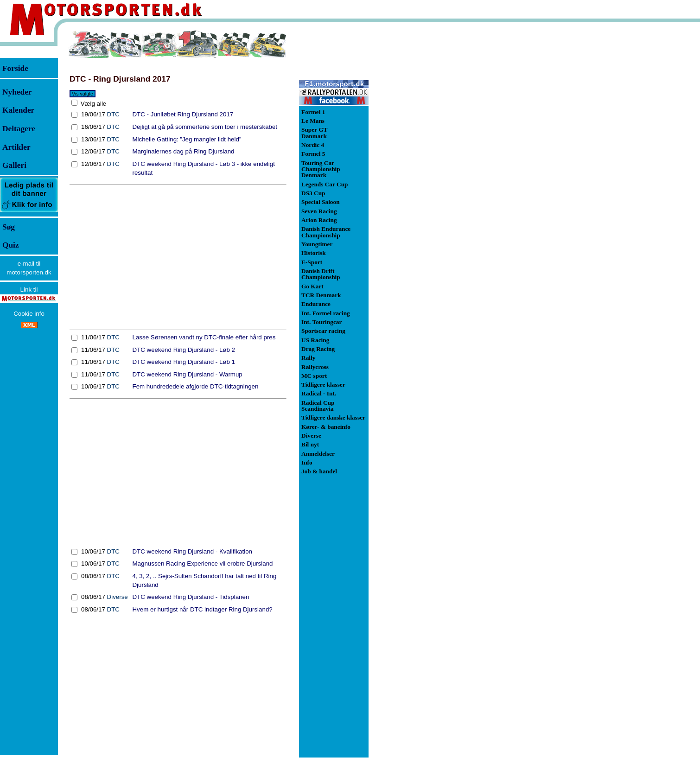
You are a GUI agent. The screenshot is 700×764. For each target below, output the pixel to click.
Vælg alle (92, 104)
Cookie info (29, 314)
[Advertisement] (178, 257)
